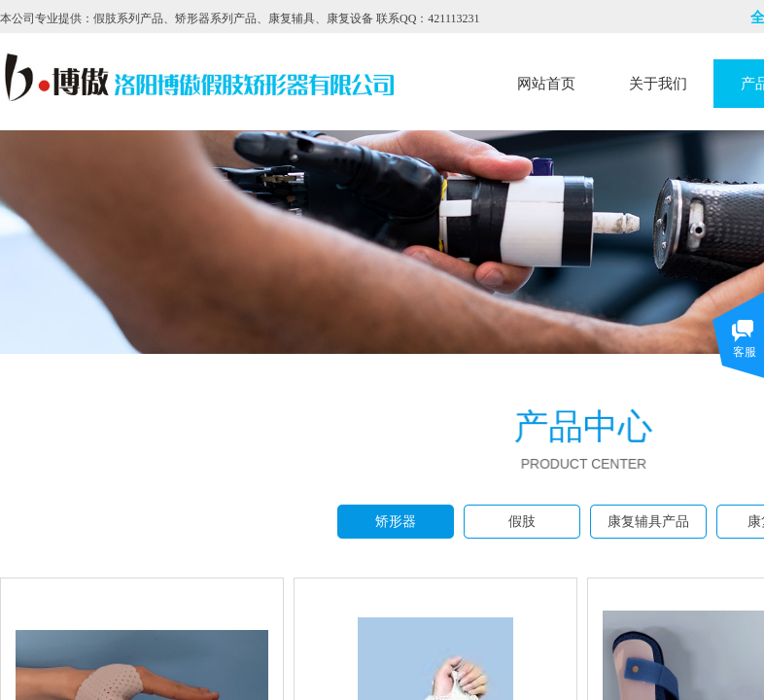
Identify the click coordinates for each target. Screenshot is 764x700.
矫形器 (396, 522)
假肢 (522, 522)
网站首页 (546, 84)
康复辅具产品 (648, 522)
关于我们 (658, 84)
